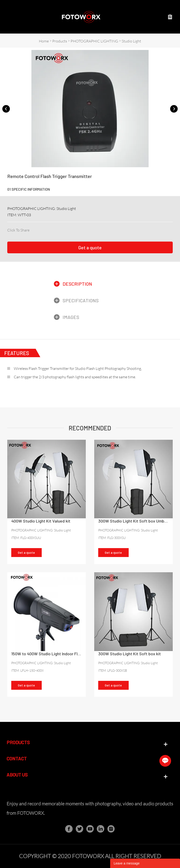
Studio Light (131, 41)
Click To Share (18, 230)
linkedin (41, 229)
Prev (6, 109)
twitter (49, 229)
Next (174, 109)
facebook (33, 229)
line (64, 229)
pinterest (56, 229)
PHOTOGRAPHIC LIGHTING (94, 41)
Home (44, 41)
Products (60, 41)
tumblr (80, 229)
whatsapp (72, 229)
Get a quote (90, 247)
